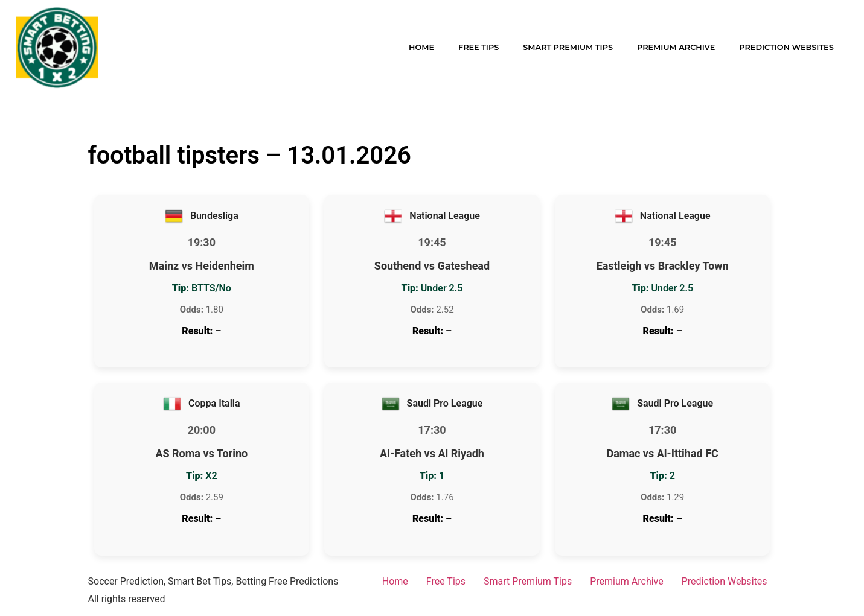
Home (421, 47)
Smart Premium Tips (568, 47)
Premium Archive (676, 47)
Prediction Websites (786, 47)
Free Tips (478, 47)
